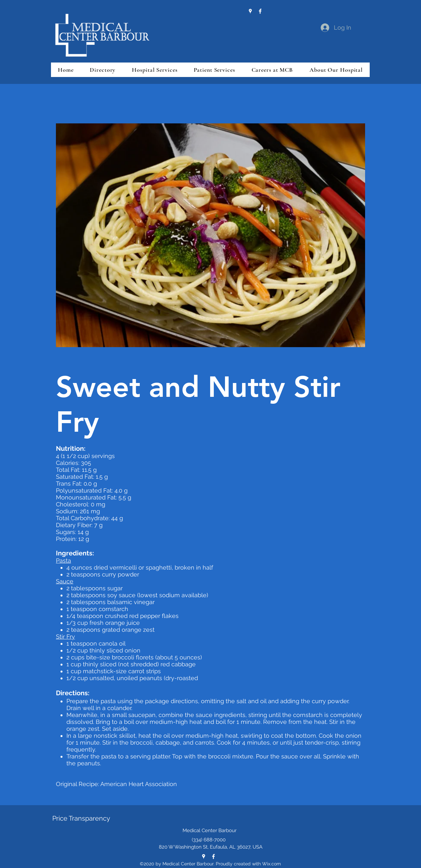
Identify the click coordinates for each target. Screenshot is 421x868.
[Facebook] (260, 11)
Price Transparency (81, 818)
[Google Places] (250, 11)
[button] (103, 70)
